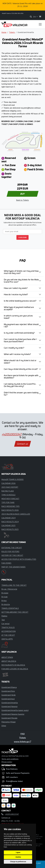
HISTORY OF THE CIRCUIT (12, 555)
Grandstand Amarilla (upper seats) (15, 710)
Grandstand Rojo (8, 691)
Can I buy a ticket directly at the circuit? (21, 369)
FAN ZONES (6, 563)
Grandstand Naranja (9, 706)
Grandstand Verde (9, 695)
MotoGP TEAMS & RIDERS (12, 479)
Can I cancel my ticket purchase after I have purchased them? (20, 340)
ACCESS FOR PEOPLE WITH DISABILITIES (19, 559)
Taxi (3, 620)
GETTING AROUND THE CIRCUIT (15, 612)
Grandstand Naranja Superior (13, 714)
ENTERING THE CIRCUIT (12, 548)
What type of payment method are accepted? (19, 308)
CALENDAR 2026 (8, 483)
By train (4, 597)
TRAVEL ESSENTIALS (10, 608)
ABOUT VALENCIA (9, 661)
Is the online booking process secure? (20, 301)
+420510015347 (12, 434)
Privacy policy (7, 762)
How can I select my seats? (16, 288)
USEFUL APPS (7, 639)
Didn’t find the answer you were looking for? (21, 394)
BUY (22, 194)
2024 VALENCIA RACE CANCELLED (16, 514)
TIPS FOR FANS (8, 502)
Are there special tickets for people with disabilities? (21, 376)
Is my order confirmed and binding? (19, 333)
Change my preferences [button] (18, 862)
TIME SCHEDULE (8, 495)
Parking (4, 616)
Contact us (23, 444)
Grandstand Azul (8, 699)
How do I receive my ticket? (16, 294)
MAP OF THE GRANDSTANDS (13, 567)
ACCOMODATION (9, 631)
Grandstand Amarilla (10, 703)
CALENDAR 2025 (8, 525)
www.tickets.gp (22, 741)
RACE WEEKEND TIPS (10, 506)
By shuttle (6, 604)
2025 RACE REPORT (10, 487)
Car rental (5, 624)
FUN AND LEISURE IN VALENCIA (15, 669)
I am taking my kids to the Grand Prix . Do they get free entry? (20, 385)
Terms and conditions (10, 759)
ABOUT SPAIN (7, 657)
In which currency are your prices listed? (18, 317)
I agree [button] (18, 853)
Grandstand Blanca (9, 687)
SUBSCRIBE (22, 237)
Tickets (12, 32)
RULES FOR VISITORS (10, 551)
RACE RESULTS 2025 (10, 529)
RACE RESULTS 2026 (10, 510)
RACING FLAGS (8, 491)
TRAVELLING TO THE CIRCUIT (14, 585)
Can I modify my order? (14, 348)
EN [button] (35, 17)
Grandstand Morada (9, 718)
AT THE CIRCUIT (8, 635)
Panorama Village (9, 722)
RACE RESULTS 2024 (10, 522)
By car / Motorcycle (9, 589)
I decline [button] (18, 857)
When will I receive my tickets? (17, 354)
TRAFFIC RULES (8, 627)
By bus (4, 601)
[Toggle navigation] (40, 24)
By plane (5, 593)
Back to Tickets (22, 200)
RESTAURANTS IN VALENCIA (13, 665)
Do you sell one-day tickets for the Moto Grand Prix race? (21, 281)
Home (4, 32)
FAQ (23, 734)
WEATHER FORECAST (10, 499)
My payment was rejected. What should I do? (21, 325)
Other (4, 726)
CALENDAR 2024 (8, 518)
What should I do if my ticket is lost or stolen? (20, 361)
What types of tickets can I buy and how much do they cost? (21, 272)
